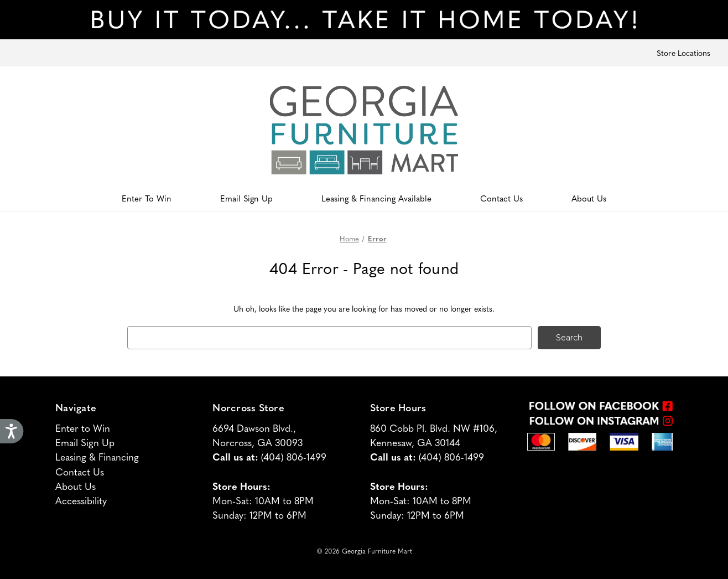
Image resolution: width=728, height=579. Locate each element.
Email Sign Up (246, 198)
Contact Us (501, 198)
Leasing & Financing (97, 456)
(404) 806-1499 (294, 456)
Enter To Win (147, 198)
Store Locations (683, 53)
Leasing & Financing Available (376, 198)
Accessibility (81, 500)
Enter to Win (83, 428)
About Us (589, 198)
